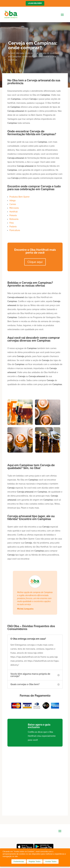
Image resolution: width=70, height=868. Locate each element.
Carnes (13, 204)
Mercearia (14, 208)
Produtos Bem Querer (19, 197)
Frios (12, 223)
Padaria (13, 227)
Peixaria (13, 215)
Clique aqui (35, 262)
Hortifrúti (13, 212)
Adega (12, 200)
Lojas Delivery (35, 3)
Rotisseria (14, 219)
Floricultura (15, 230)
